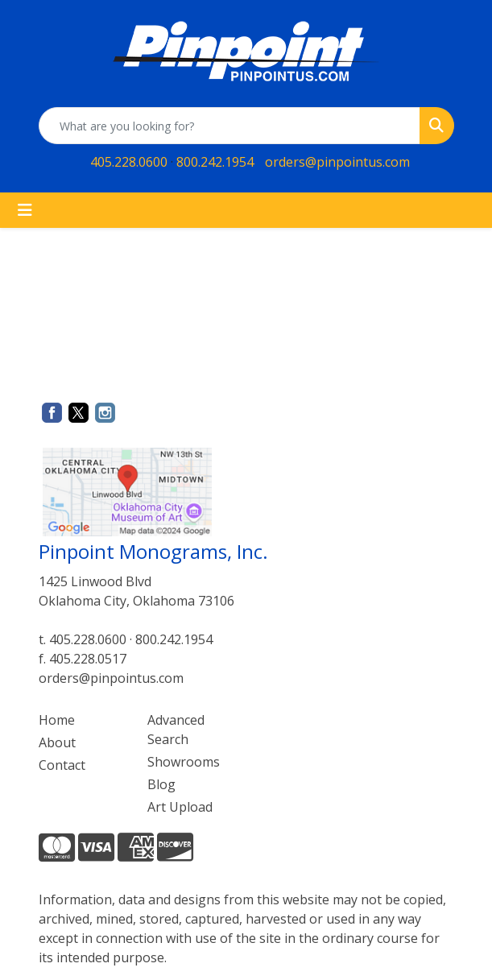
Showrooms (184, 762)
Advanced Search (176, 730)
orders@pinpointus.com (337, 162)
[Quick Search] (229, 126)
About (57, 742)
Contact (62, 765)
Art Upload (180, 807)
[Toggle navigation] (25, 210)
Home (57, 720)
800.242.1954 (215, 162)
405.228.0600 (129, 162)
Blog (161, 784)
